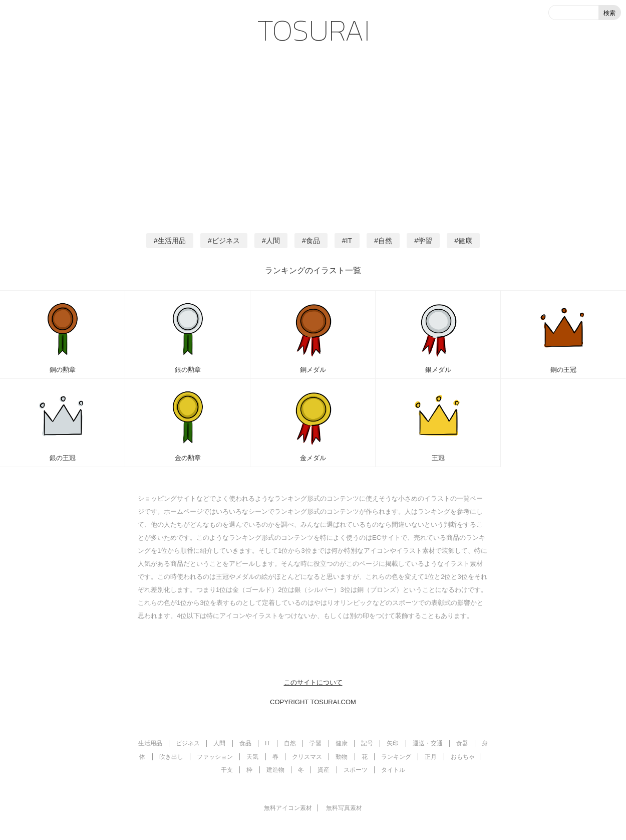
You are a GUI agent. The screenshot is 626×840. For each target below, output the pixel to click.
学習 (425, 241)
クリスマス (307, 757)
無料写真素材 (344, 808)
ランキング (396, 757)
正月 (431, 757)
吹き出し (171, 757)
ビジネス (226, 241)
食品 (313, 241)
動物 (342, 757)
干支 (227, 770)
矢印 (393, 743)
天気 (252, 757)
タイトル (393, 770)
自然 (385, 241)
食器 (462, 743)
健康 (465, 241)
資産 (324, 770)
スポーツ (356, 770)
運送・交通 (428, 743)
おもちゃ (463, 757)
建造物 (275, 770)
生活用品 (172, 241)
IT (349, 241)
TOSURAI (313, 30)
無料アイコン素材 (288, 808)
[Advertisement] (313, 135)
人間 (273, 241)
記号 (367, 743)
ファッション (215, 757)
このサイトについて (313, 682)
